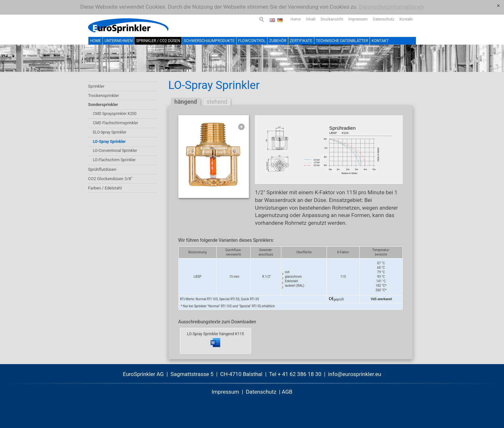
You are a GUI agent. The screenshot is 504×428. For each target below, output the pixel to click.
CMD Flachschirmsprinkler (116, 123)
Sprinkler (96, 86)
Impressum (329, 19)
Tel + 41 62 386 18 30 (295, 374)
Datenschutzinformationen (391, 7)
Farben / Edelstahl (105, 188)
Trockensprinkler (104, 96)
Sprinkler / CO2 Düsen (158, 41)
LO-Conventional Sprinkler (115, 151)
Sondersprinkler (103, 105)
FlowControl (252, 41)
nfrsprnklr (355, 374)
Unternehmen (118, 41)
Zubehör (278, 41)
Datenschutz (355, 19)
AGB (287, 392)
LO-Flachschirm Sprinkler (114, 160)
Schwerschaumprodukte (209, 41)
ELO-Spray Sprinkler (110, 132)
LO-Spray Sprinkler (109, 142)
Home (266, 19)
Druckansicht (303, 19)
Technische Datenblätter (342, 41)
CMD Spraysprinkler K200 (115, 114)
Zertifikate (301, 41)
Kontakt (377, 19)
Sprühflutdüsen (102, 169)
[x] (498, 6)
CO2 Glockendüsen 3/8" (110, 179)
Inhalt (282, 19)
